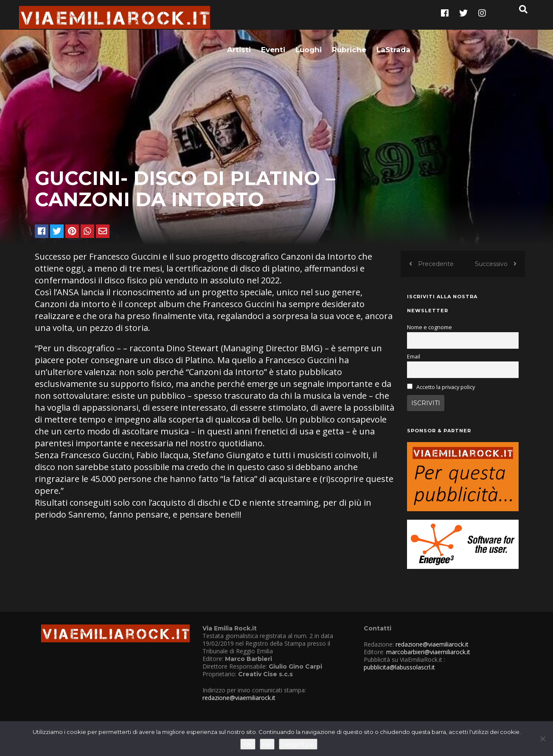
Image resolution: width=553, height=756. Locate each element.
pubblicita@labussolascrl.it (399, 676)
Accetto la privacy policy (446, 396)
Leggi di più (298, 744)
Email (414, 365)
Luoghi (309, 20)
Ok (248, 744)
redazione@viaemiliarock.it (239, 707)
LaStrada (393, 20)
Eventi (273, 20)
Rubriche (349, 20)
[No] (542, 739)
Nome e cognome (429, 336)
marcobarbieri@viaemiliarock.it (428, 661)
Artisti (239, 20)
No (267, 744)
